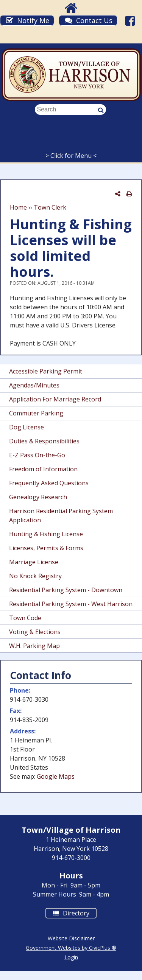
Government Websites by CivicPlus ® (71, 948)
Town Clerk (50, 207)
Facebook (131, 21)
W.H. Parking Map (34, 646)
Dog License (27, 427)
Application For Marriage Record (55, 399)
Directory (67, 913)
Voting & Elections (35, 632)
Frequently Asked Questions (49, 483)
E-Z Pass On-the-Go (37, 455)
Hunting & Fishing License (46, 534)
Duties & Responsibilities (44, 441)
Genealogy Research (38, 497)
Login (71, 957)
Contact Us (94, 20)
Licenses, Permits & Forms (46, 548)
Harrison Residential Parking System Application (61, 515)
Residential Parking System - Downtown (66, 590)
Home (18, 207)
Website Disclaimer (71, 938)
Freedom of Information (43, 469)
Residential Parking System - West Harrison (71, 604)
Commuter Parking (36, 413)
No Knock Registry (35, 576)
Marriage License (34, 562)
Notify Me (33, 20)
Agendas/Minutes (34, 385)
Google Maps (56, 776)
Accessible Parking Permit (46, 371)
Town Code (25, 618)
